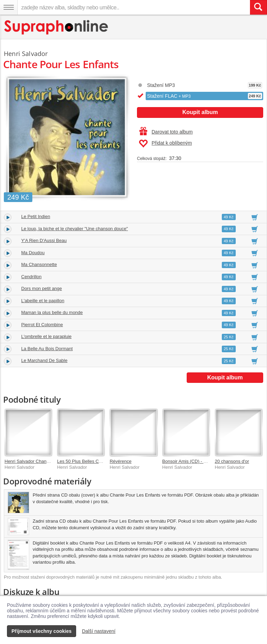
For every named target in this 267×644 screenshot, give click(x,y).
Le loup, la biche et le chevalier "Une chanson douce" (75, 229)
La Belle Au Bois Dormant (47, 349)
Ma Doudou (33, 253)
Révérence (120, 461)
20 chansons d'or (232, 461)
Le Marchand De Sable (44, 360)
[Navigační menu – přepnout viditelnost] (9, 7)
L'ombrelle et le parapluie (46, 336)
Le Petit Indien (36, 216)
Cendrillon (31, 277)
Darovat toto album (166, 132)
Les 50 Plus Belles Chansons (86, 461)
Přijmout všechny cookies (42, 631)
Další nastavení (99, 631)
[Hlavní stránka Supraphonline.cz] (56, 27)
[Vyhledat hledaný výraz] (258, 7)
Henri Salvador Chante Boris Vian (38, 461)
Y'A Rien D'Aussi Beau (44, 240)
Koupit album (200, 112)
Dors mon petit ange (42, 288)
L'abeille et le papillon (43, 301)
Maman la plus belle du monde (52, 312)
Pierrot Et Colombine (42, 325)
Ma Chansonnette (39, 264)
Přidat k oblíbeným (165, 144)
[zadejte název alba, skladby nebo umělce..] (134, 7)
